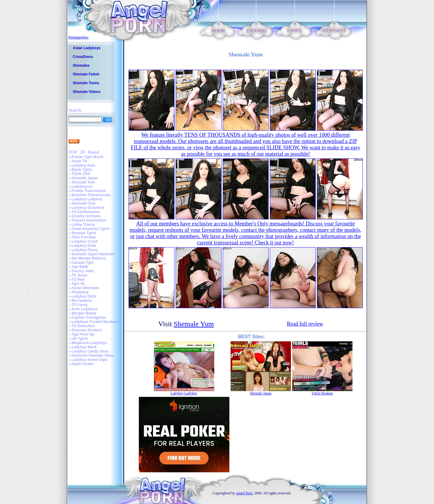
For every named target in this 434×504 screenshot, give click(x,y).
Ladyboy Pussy (85, 250)
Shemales (81, 65)
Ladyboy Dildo (84, 296)
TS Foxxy (80, 305)
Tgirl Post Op (83, 334)
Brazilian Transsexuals (91, 195)
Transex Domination (89, 220)
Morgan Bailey (84, 313)
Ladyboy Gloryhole (88, 208)
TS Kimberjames (86, 212)
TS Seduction (83, 326)
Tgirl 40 (78, 284)
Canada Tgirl (83, 263)
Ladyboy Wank (84, 347)
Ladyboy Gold (84, 246)
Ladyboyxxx (82, 187)
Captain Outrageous (89, 317)
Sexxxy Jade (82, 271)
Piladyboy (80, 292)
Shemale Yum (83, 182)
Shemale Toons (86, 83)
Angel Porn (244, 493)
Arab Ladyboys (85, 309)
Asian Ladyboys (87, 48)
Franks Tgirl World (88, 157)
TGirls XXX (81, 174)
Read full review (305, 324)
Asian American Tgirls (91, 229)
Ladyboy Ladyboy (87, 199)
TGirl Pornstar (84, 237)
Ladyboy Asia (83, 165)
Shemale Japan (85, 178)
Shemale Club (83, 203)
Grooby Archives (86, 216)
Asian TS (79, 161)
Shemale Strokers (87, 330)
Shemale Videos (87, 92)
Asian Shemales (85, 288)
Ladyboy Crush (85, 241)
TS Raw (78, 279)
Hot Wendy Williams (89, 258)
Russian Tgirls (84, 233)
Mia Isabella (82, 301)
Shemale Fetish (86, 74)
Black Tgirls (82, 170)
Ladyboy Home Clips (89, 360)
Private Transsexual (89, 191)
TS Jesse (79, 275)
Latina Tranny (83, 225)
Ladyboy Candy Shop (90, 351)
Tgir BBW (80, 267)
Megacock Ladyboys (89, 343)
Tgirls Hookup (322, 393)
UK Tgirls (80, 339)
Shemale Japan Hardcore (93, 254)
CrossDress (83, 57)
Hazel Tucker (83, 364)
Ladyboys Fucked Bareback (96, 322)
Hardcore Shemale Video (93, 356)
